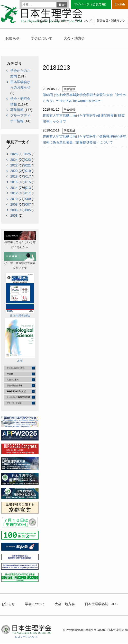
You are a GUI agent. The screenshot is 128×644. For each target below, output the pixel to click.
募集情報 (17, 110)
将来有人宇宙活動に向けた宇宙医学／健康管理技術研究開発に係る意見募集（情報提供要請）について (84, 139)
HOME (42, 21)
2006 (14, 210)
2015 (27, 182)
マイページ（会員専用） (91, 4)
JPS (20, 340)
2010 (14, 199)
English (120, 4)
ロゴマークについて (26, 637)
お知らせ (13, 38)
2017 (27, 176)
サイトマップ (83, 21)
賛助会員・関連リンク (111, 21)
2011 (27, 193)
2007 (27, 204)
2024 (14, 160)
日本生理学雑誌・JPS (101, 604)
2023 (27, 160)
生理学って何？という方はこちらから (20, 240)
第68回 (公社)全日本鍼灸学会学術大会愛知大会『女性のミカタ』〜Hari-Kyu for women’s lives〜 (84, 98)
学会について (42, 38)
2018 (14, 176)
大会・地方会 (74, 38)
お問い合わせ (61, 21)
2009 (27, 199)
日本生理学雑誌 (20, 295)
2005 (27, 210)
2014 (14, 188)
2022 (14, 165)
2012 (14, 193)
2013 (27, 188)
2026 (14, 154)
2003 (14, 215)
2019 (27, 171)
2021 (27, 165)
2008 (14, 204)
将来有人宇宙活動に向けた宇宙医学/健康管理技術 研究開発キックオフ (84, 119)
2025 (27, 154)
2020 (14, 171)
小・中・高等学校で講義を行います (20, 261)
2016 (14, 182)
